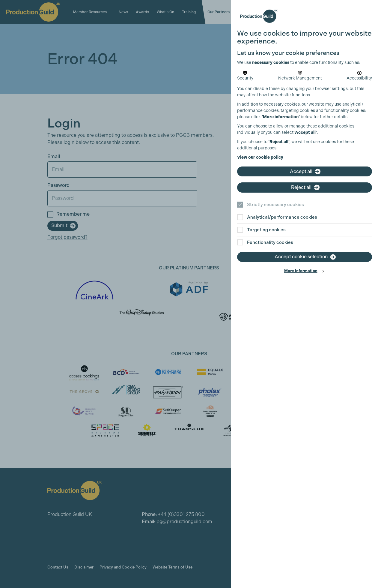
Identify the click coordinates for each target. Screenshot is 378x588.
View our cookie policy (260, 157)
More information (301, 271)
